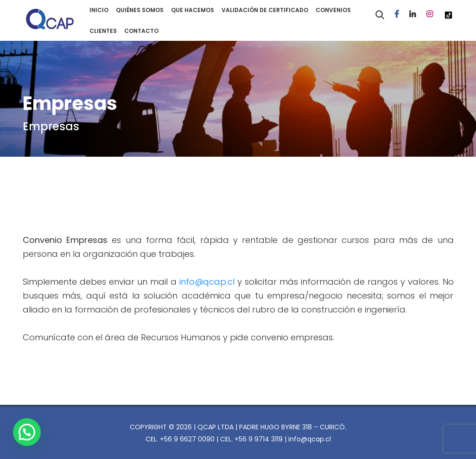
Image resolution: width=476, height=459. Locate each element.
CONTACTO (141, 31)
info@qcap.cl (207, 282)
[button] (29, 431)
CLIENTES (103, 31)
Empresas (51, 126)
